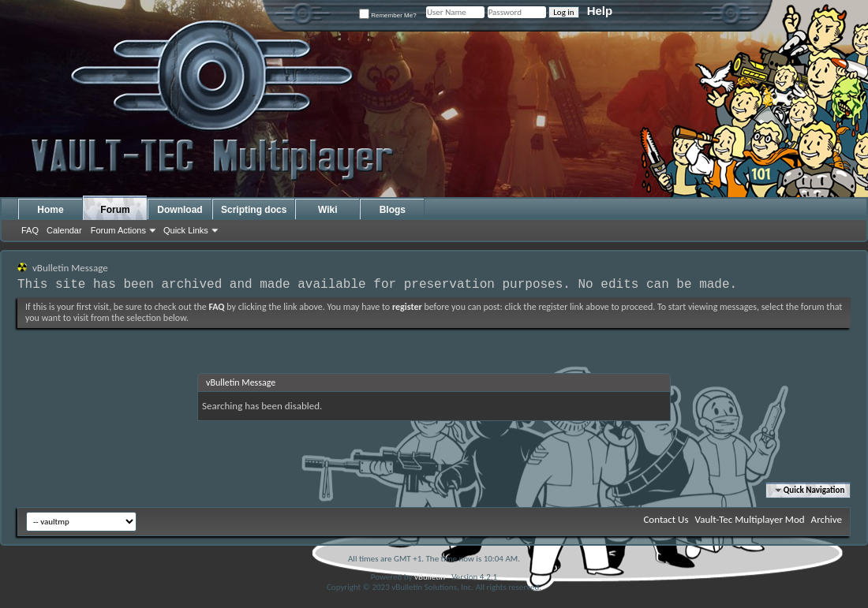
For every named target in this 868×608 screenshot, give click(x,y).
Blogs (393, 210)
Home (50, 210)
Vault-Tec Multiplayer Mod (750, 519)
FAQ (30, 230)
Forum (115, 210)
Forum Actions (118, 230)
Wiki (328, 210)
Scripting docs (254, 210)
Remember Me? (388, 15)
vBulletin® (432, 577)
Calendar (64, 230)
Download (180, 210)
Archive (827, 519)
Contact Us (666, 519)
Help (600, 11)
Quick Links (186, 230)
